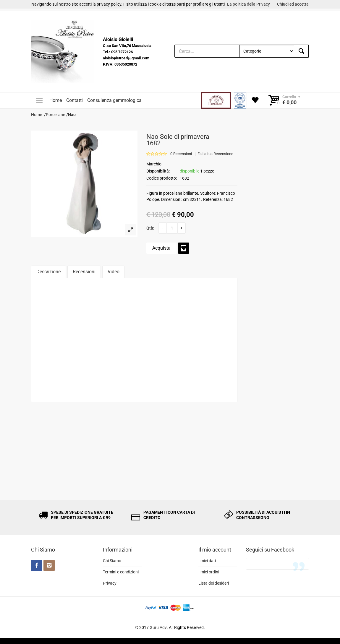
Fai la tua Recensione (215, 154)
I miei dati (207, 561)
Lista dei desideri (214, 583)
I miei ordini (209, 572)
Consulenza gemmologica (114, 100)
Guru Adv (158, 627)
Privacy (110, 583)
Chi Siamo (112, 561)
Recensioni (84, 272)
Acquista (161, 248)
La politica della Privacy (248, 4)
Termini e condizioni (121, 572)
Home (56, 100)
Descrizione (48, 272)
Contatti (75, 100)
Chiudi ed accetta (293, 4)
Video (114, 272)
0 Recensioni (181, 154)
